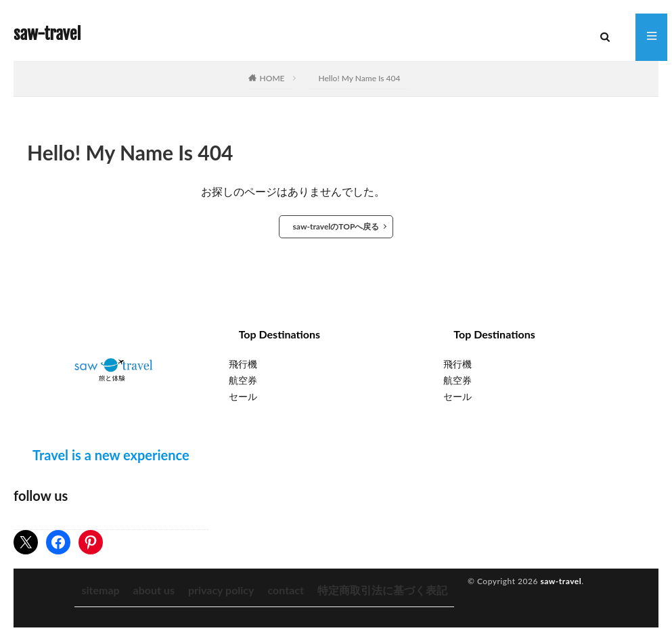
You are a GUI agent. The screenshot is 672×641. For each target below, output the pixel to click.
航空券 (243, 380)
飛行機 (243, 364)
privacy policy (221, 590)
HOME (272, 78)
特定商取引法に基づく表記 (382, 590)
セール (243, 396)
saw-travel (47, 34)
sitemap (100, 590)
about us (154, 590)
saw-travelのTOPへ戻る (336, 226)
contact (286, 590)
